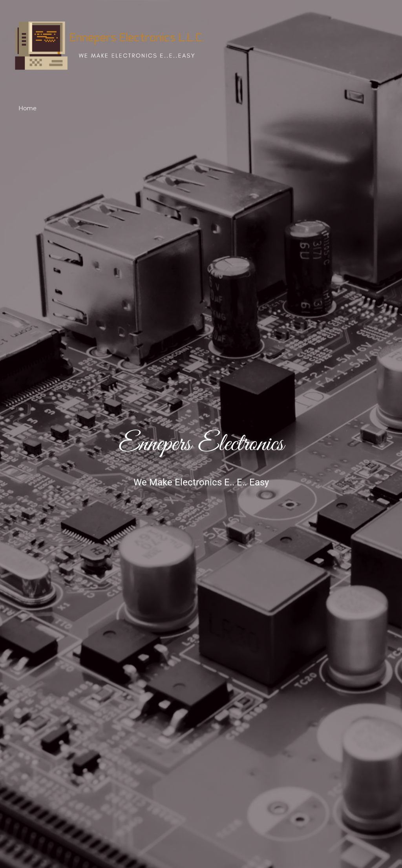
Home (27, 108)
